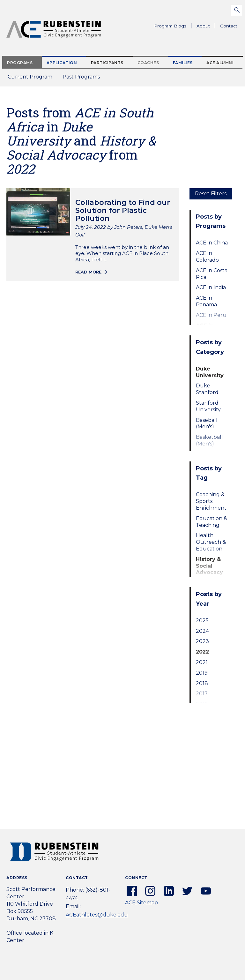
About (206, 27)
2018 (202, 683)
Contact (229, 26)
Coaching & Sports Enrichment (211, 501)
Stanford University (208, 406)
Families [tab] (183, 63)
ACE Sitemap (141, 903)
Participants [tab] (107, 63)
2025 (202, 621)
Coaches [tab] (148, 63)
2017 (202, 694)
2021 (202, 662)
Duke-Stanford (207, 389)
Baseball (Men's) (207, 423)
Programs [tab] (20, 63)
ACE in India (211, 287)
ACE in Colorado (207, 257)
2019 (202, 673)
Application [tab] (62, 63)
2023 (202, 641)
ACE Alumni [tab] (220, 63)
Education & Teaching (212, 522)
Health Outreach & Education (211, 542)
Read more (88, 272)
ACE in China (212, 243)
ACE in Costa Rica (212, 274)
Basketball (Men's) (209, 440)
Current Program (30, 77)
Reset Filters (211, 194)
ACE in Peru (211, 315)
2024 (202, 631)
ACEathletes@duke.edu (97, 915)
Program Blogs (170, 26)
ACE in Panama (206, 301)
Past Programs (84, 79)
